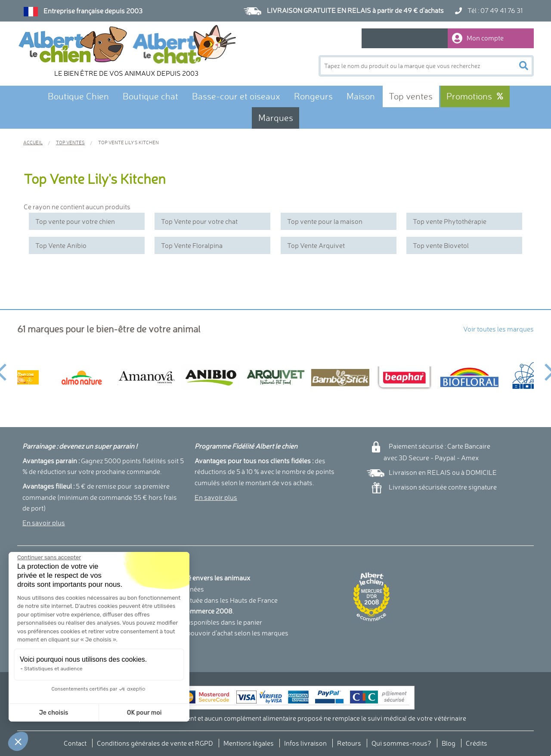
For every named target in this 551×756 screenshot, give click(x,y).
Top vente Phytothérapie (450, 221)
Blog (449, 743)
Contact (75, 743)
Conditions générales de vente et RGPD (155, 743)
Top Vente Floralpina (192, 245)
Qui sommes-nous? (401, 743)
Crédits (477, 743)
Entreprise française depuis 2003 (93, 11)
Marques (276, 118)
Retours (349, 743)
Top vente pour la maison (325, 221)
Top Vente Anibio (61, 245)
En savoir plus (44, 523)
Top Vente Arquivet (316, 245)
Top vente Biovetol (441, 245)
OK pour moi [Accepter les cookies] (113, 713)
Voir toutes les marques (498, 329)
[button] (18, 741)
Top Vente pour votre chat (199, 221)
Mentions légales (249, 743)
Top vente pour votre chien (75, 221)
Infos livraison (305, 743)
